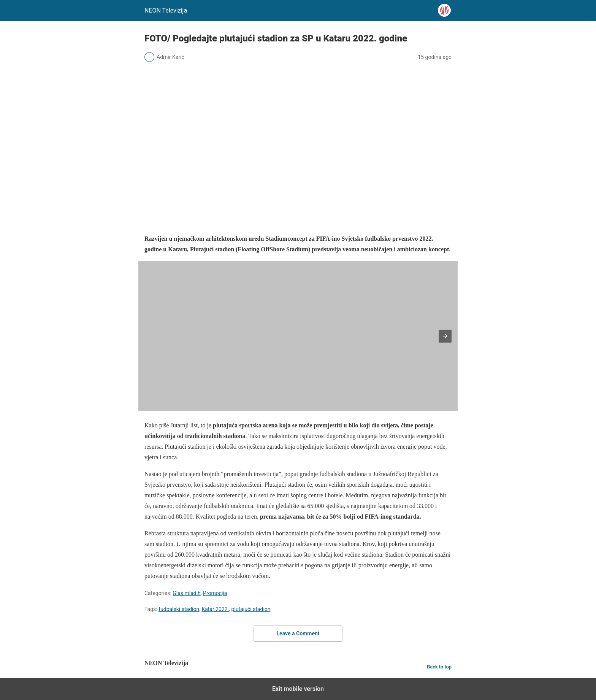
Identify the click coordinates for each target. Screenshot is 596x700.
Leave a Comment (298, 633)
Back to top (439, 667)
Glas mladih (187, 593)
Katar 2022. (215, 609)
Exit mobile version (298, 689)
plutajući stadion (251, 609)
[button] (445, 336)
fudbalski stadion (179, 609)
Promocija (215, 593)
